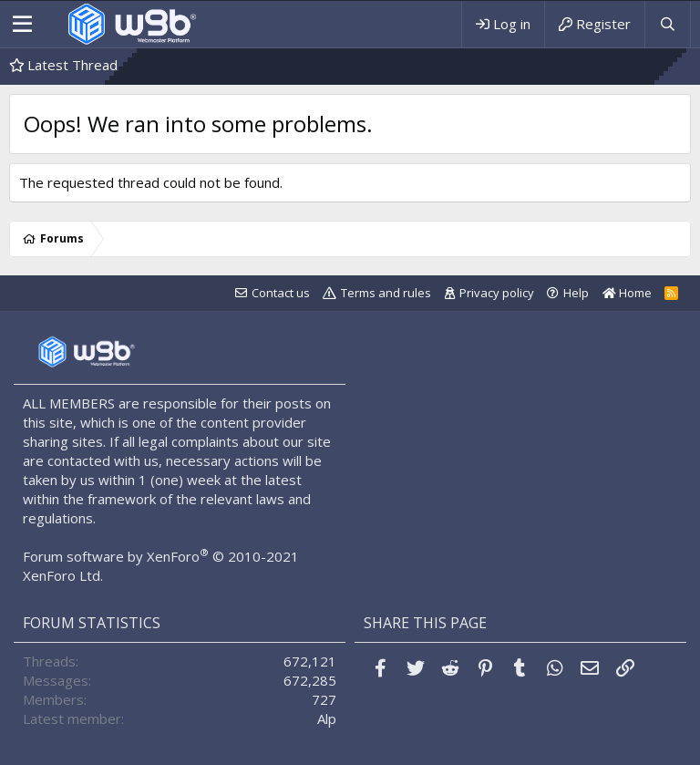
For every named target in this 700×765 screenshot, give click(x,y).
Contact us (281, 293)
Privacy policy (497, 293)
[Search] (667, 24)
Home (627, 293)
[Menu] (22, 25)
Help (576, 293)
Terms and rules (386, 293)
